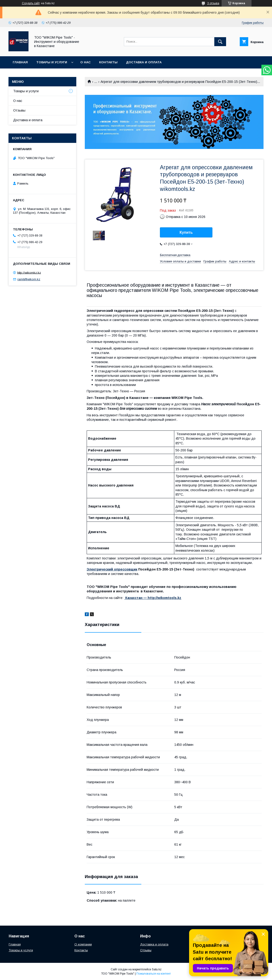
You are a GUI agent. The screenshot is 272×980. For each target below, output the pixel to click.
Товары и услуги (52, 62)
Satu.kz (157, 969)
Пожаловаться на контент (154, 974)
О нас (85, 62)
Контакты (108, 62)
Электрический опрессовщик (112, 569)
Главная (20, 62)
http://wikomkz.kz (29, 272)
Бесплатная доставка (175, 255)
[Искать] (220, 42)
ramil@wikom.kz (29, 279)
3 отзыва (213, 3)
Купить (186, 232)
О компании (83, 944)
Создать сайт (31, 3)
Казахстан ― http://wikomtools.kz (153, 598)
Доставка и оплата (144, 62)
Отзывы (19, 110)
